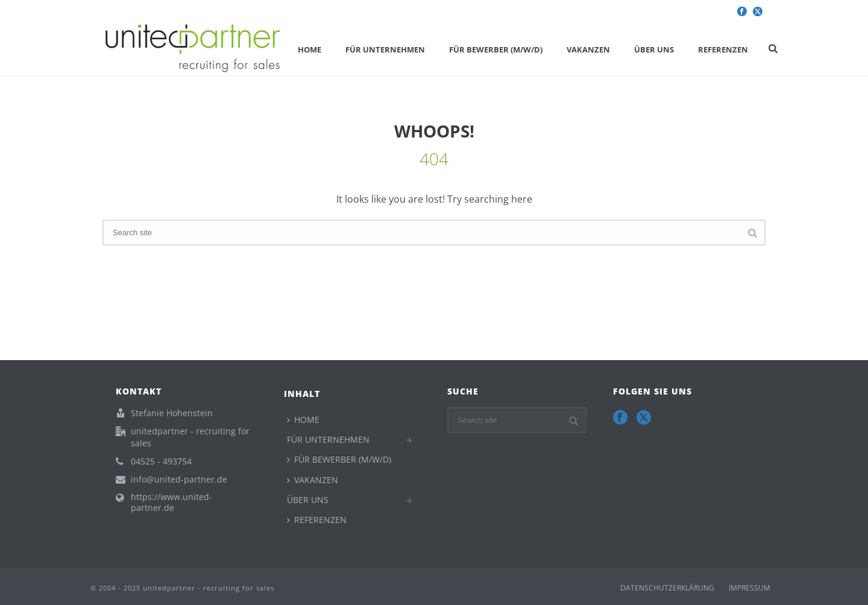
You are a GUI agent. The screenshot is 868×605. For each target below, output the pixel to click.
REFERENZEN (723, 49)
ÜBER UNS (654, 49)
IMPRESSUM (750, 588)
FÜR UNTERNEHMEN (385, 49)
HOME (310, 49)
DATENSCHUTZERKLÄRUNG (667, 588)
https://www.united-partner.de (171, 502)
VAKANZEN (588, 49)
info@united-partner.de (179, 480)
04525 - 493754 (161, 461)
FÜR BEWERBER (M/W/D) (496, 49)
